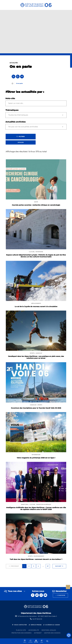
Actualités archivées (16, 122)
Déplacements (36, 303)
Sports (40, 405)
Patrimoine (39, 252)
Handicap (39, 353)
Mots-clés (10, 98)
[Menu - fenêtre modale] (25, 641)
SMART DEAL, (25, 504)
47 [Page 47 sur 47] (48, 566)
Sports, (32, 353)
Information (36, 455)
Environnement (39, 556)
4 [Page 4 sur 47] (38, 566)
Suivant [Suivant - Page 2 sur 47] (59, 566)
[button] (69, 635)
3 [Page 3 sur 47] (34, 566)
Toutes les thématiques (18, 115)
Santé (36, 202)
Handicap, (33, 405)
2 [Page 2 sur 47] (29, 566)
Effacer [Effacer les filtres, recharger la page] (21, 142)
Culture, (32, 252)
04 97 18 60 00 (37, 619)
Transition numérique (44, 504)
